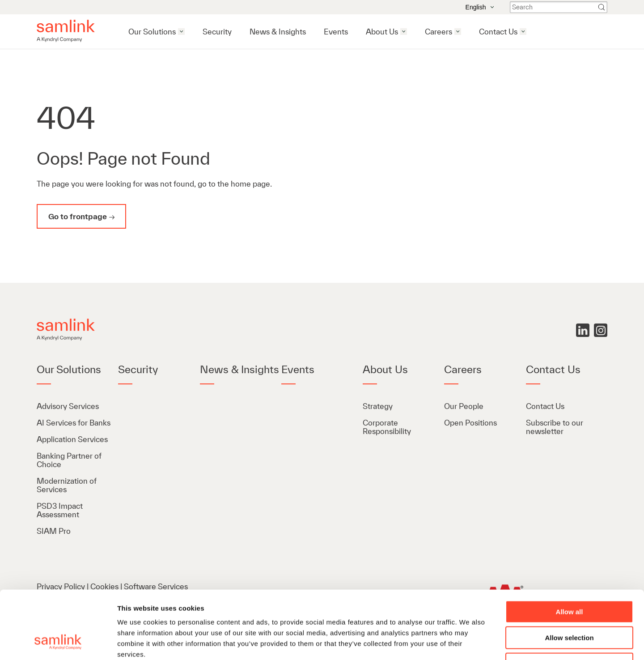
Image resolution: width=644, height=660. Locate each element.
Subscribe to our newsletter (555, 427)
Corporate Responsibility (387, 427)
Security (217, 32)
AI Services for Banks (74, 423)
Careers (439, 32)
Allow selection (569, 577)
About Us (382, 32)
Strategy (378, 406)
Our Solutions (152, 32)
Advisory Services (68, 406)
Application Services (72, 439)
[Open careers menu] (458, 32)
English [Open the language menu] (480, 7)
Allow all (570, 551)
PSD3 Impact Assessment (60, 510)
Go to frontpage (78, 216)
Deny (570, 603)
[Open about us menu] (404, 32)
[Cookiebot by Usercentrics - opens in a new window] (58, 643)
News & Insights (278, 32)
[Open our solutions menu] (181, 32)
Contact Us (498, 32)
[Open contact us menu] (523, 32)
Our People (464, 406)
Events (336, 32)
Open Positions (470, 423)
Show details (469, 642)
